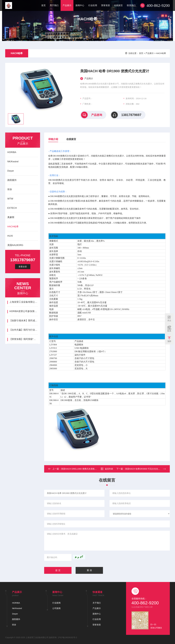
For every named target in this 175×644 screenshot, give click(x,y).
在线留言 (118, 5)
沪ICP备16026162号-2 (67, 637)
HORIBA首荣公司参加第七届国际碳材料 (24, 311)
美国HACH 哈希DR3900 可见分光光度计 (144, 469)
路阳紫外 (12, 180)
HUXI (10, 236)
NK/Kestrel (13, 162)
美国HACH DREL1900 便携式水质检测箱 (80, 469)
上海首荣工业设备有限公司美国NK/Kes (24, 302)
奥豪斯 (11, 217)
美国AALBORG (15, 245)
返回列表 (107, 469)
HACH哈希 (17, 53)
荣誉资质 (106, 5)
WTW (10, 199)
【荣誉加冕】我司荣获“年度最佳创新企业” (24, 339)
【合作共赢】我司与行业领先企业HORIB (24, 330)
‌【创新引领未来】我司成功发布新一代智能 (24, 321)
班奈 (10, 189)
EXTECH (12, 208)
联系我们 (131, 5)
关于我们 (54, 5)
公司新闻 (56, 608)
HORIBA (12, 152)
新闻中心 (80, 5)
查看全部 (23, 267)
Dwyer (11, 171)
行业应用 (93, 5)
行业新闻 (56, 603)
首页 (43, 5)
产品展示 (67, 5)
